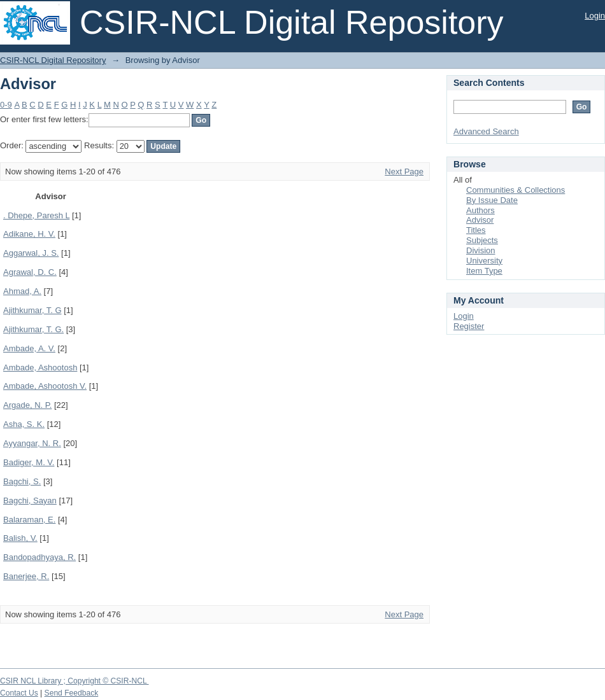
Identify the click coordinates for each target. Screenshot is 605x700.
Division (481, 250)
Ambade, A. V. (29, 348)
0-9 (6, 105)
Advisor (480, 220)
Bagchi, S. (22, 481)
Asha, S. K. (24, 424)
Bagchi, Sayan (30, 500)
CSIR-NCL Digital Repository (53, 60)
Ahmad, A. (22, 291)
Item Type (484, 271)
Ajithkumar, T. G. (33, 329)
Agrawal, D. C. (30, 272)
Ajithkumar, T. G (32, 310)
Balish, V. (20, 538)
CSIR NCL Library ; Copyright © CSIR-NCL (75, 681)
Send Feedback (72, 693)
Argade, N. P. (27, 405)
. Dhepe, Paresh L (36, 215)
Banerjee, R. (26, 576)
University (484, 261)
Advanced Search (486, 131)
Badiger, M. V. (29, 462)
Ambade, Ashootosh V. (45, 386)
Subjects (482, 240)
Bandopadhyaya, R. (39, 557)
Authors (480, 210)
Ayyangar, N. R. (32, 443)
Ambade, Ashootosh (40, 367)
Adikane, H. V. (29, 234)
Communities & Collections (516, 190)
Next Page (404, 171)
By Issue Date (492, 200)
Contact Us (19, 693)
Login (595, 16)
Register (469, 326)
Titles (476, 230)
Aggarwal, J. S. (31, 253)
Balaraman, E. (29, 520)
